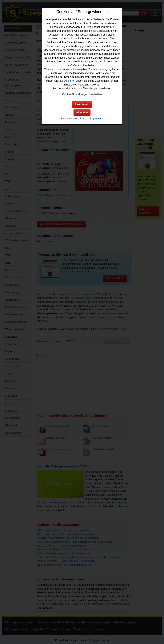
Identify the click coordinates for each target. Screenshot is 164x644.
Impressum (96, 119)
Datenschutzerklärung (74, 119)
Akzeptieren (73, 69)
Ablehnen (70, 81)
